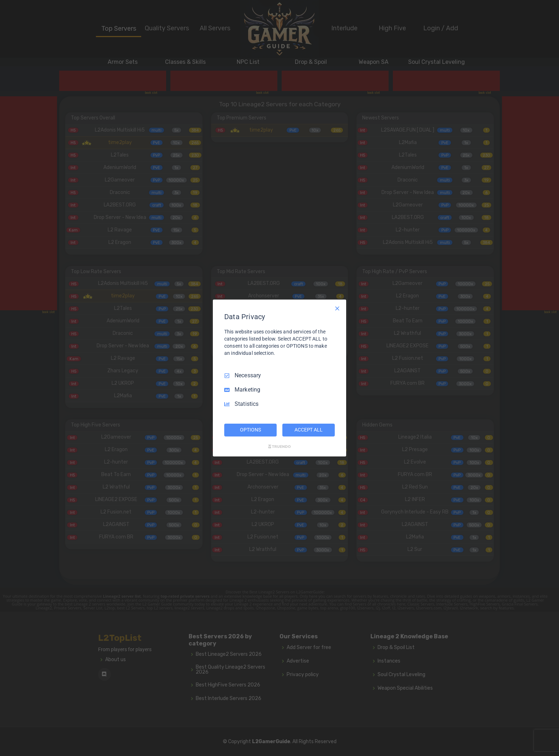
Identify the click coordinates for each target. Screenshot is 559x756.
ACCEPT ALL (309, 430)
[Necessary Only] (337, 308)
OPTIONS (250, 430)
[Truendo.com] (279, 446)
